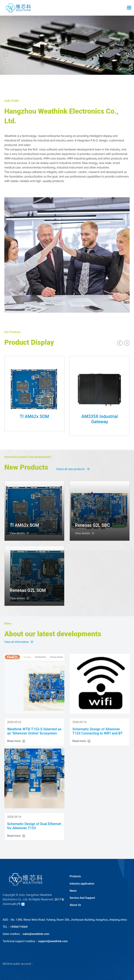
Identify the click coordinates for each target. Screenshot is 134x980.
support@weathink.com (53, 941)
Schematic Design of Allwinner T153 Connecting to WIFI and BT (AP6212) (97, 733)
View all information (19, 642)
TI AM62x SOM (34, 417)
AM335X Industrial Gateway (100, 419)
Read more (16, 741)
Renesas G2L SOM (28, 590)
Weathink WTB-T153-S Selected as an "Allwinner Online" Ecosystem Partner (34, 733)
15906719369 (19, 927)
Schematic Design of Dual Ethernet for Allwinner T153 (34, 826)
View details (19, 533)
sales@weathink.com (36, 934)
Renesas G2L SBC (92, 525)
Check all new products (73, 469)
